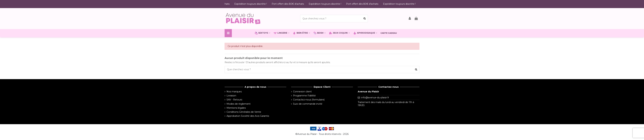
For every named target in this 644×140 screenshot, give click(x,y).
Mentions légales (236, 108)
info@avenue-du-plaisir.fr (375, 98)
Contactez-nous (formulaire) (309, 100)
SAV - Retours (234, 100)
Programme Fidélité (304, 96)
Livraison (231, 96)
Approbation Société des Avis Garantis (248, 116)
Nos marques (234, 92)
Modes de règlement (239, 104)
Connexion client (302, 92)
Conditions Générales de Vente (244, 112)
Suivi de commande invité (308, 104)
